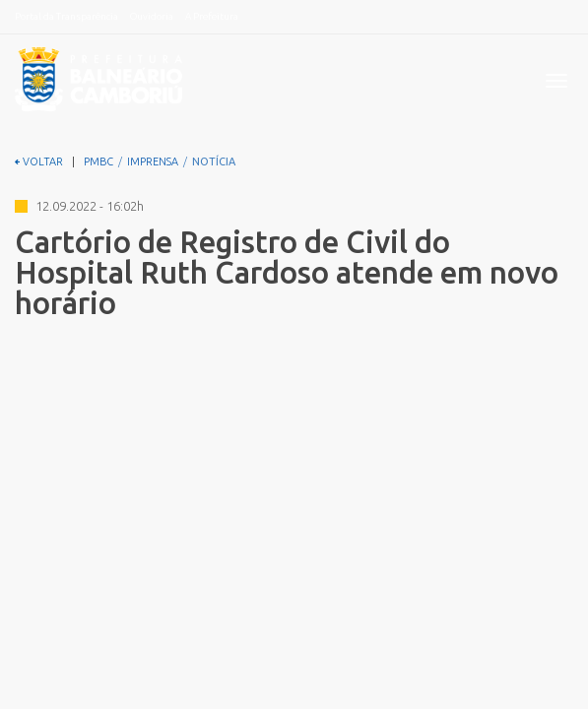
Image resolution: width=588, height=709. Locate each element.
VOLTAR (39, 161)
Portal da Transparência (66, 16)
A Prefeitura (212, 16)
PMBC (98, 161)
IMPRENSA (153, 161)
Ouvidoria (152, 16)
